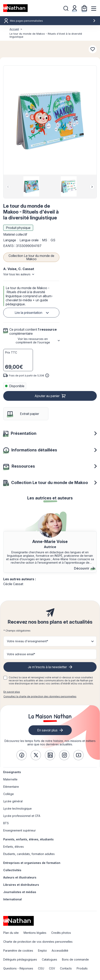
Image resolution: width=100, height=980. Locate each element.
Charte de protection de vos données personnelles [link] (38, 942)
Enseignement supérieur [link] (20, 830)
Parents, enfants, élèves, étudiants (28, 839)
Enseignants (12, 772)
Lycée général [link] (13, 801)
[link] (22, 755)
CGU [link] (41, 968)
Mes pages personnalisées (53, 21)
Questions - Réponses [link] (18, 968)
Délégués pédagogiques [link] (20, 959)
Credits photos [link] (61, 933)
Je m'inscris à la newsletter (47, 667)
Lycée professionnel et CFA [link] (22, 816)
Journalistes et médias (20, 892)
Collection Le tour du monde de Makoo (31, 257)
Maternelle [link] (10, 779)
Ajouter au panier (47, 396)
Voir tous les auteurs (17, 274)
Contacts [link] (66, 968)
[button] (50, 120)
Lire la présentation (28, 313)
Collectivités (12, 870)
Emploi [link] (42, 951)
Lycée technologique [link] (17, 808)
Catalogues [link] (49, 959)
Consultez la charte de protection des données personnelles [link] (40, 696)
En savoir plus (12, 692)
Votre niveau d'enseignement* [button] (28, 641)
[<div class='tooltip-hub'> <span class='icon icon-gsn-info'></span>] (47, 375)
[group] (31, 186)
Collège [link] (9, 794)
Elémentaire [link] (11, 787)
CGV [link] (52, 968)
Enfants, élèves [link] (14, 847)
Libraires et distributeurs (21, 885)
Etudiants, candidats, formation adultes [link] (29, 854)
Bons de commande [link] (75, 959)
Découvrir (84, 568)
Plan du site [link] (11, 933)
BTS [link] (6, 823)
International (12, 899)
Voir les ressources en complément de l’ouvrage (33, 341)
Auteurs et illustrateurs (20, 877)
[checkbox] (5, 678)
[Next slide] (92, 187)
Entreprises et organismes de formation (32, 863)
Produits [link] (82, 968)
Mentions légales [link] (35, 933)
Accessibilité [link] (60, 951)
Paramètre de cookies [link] (18, 951)
